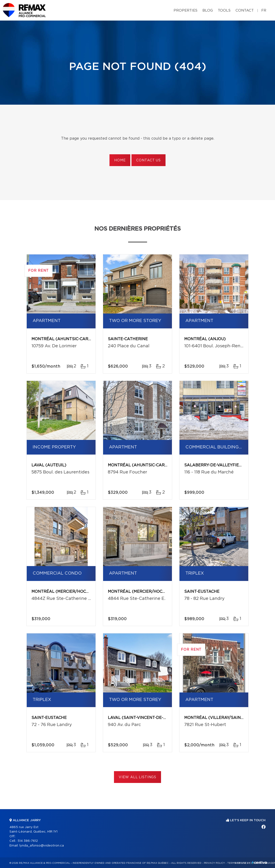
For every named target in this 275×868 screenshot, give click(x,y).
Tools (224, 11)
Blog (208, 11)
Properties (186, 11)
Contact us (148, 160)
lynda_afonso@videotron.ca (42, 846)
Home (120, 160)
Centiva (259, 862)
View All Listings (137, 777)
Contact (245, 11)
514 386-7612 (28, 841)
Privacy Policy (214, 863)
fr (264, 11)
